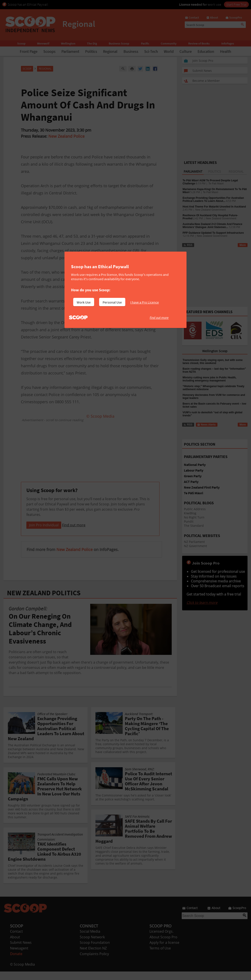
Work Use (84, 302)
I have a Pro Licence (145, 302)
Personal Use (112, 302)
